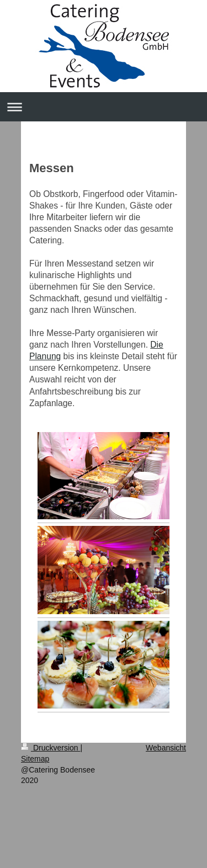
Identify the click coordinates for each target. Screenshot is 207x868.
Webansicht (166, 748)
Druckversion (51, 748)
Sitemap (35, 759)
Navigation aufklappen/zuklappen (104, 107)
